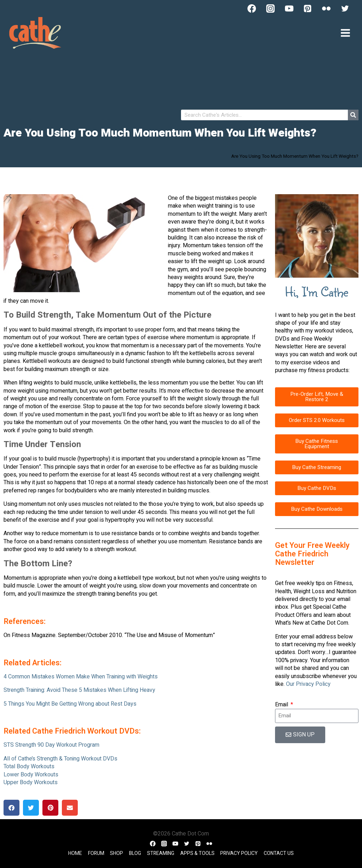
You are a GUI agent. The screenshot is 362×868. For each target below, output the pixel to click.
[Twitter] (345, 8)
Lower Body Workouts (31, 775)
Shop (116, 853)
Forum (96, 853)
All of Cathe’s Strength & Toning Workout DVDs (60, 759)
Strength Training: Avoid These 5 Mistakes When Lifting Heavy (79, 690)
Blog (135, 853)
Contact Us (279, 853)
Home (75, 853)
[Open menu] (345, 33)
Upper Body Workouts (31, 782)
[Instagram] (270, 8)
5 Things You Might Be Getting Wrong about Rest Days (70, 704)
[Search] (353, 115)
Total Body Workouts (29, 766)
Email (282, 705)
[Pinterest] (308, 8)
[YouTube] (289, 8)
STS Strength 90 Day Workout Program (51, 745)
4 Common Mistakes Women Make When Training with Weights (81, 677)
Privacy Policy (239, 853)
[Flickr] (326, 8)
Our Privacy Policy (308, 684)
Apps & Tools (197, 853)
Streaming (161, 853)
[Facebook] (252, 8)
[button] (11, 808)
